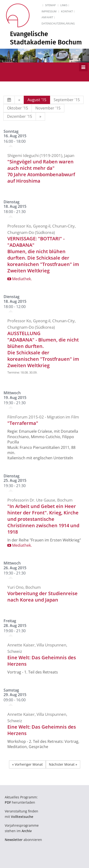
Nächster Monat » (63, 764)
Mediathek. (20, 279)
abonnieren (23, 840)
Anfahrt (47, 17)
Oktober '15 (18, 108)
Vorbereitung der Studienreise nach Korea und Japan (42, 597)
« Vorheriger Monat (27, 764)
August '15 (37, 100)
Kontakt (67, 11)
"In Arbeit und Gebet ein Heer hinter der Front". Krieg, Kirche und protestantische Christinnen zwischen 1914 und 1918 (43, 519)
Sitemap (50, 5)
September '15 (67, 100)
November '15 (48, 108)
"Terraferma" (23, 423)
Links (64, 5)
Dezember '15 (20, 116)
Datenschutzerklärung (58, 23)
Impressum (49, 11)
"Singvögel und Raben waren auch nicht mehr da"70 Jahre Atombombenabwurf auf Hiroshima (41, 171)
